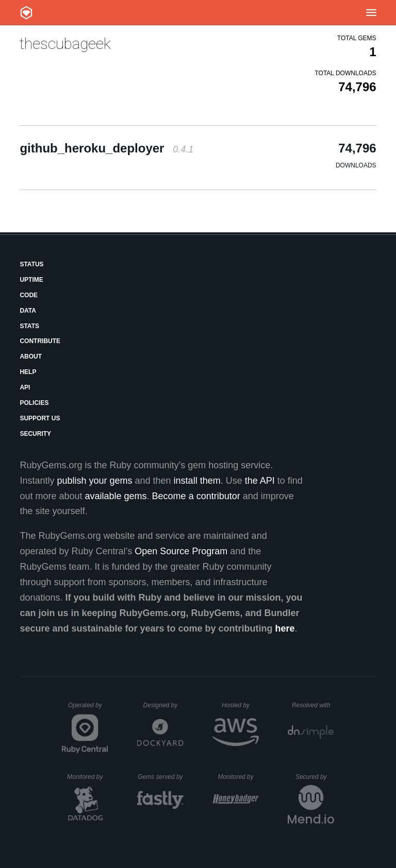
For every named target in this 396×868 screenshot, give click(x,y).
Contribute (40, 341)
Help (28, 372)
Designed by (163, 705)
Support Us (40, 418)
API (25, 387)
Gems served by (161, 777)
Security (35, 434)
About (31, 356)
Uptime (31, 280)
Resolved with (313, 705)
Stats (29, 326)
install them (197, 481)
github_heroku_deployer (106, 148)
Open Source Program (181, 551)
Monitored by (88, 777)
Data (28, 311)
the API (260, 481)
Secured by (315, 777)
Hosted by (240, 705)
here (285, 628)
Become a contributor (196, 496)
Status (31, 264)
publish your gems (94, 481)
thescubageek (65, 44)
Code (29, 295)
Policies (34, 403)
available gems (116, 496)
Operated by (88, 709)
